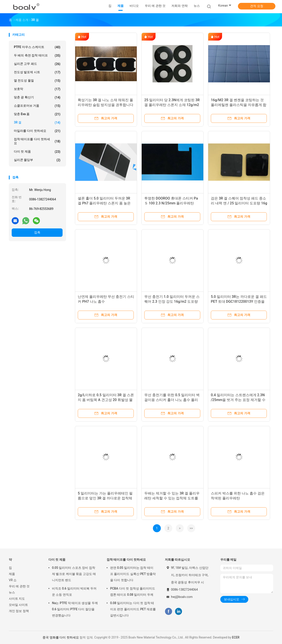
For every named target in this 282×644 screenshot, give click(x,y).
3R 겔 (37, 123)
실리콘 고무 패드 (37, 64)
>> (191, 528)
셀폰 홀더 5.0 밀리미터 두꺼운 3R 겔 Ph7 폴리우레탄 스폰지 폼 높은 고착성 (104, 203)
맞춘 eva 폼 (37, 114)
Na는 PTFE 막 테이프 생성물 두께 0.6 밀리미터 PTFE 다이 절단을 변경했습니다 (75, 609)
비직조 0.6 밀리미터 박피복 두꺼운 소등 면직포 (74, 592)
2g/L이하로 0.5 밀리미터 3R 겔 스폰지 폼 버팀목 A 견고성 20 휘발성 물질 (106, 400)
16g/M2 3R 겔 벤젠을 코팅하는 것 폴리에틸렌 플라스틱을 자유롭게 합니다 (239, 105)
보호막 (37, 89)
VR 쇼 (13, 580)
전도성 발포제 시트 (37, 72)
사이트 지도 (17, 599)
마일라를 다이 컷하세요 (37, 131)
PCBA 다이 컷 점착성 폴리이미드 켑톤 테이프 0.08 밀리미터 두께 (133, 592)
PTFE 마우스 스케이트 (37, 47)
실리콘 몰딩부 (37, 160)
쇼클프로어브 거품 (37, 106)
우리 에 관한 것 (19, 586)
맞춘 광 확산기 (37, 97)
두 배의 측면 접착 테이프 (37, 56)
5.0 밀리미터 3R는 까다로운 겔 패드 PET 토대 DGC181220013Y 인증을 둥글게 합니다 (239, 301)
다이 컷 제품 (37, 152)
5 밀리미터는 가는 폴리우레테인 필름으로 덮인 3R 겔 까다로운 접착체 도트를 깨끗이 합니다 (105, 498)
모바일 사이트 (18, 605)
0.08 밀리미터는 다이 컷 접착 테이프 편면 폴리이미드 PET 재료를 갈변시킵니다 (133, 609)
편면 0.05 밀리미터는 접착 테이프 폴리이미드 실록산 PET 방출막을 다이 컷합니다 (133, 574)
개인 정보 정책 (19, 611)
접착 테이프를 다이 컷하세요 (37, 141)
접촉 (37, 232)
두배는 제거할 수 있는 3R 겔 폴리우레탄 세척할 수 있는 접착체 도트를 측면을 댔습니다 (172, 498)
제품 (12, 574)
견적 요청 (257, 6)
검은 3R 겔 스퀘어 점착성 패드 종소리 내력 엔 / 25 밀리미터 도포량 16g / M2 (239, 203)
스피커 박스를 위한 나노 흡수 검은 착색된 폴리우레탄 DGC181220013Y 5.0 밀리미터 (238, 498)
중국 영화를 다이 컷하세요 (61, 637)
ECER (236, 637)
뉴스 (12, 592)
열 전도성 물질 (37, 81)
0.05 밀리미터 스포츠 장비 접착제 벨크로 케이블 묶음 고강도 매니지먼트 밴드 (74, 574)
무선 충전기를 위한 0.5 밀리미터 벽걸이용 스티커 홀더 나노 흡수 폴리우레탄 (172, 400)
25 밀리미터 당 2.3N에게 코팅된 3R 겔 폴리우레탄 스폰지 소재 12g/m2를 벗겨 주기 (172, 105)
